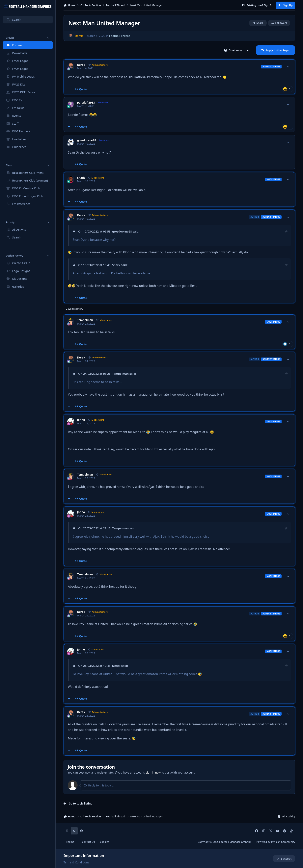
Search (14, 20)
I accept (284, 859)
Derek (81, 65)
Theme (72, 842)
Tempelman (85, 320)
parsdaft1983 (86, 103)
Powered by (276, 842)
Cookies (105, 842)
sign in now (153, 772)
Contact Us (88, 842)
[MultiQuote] (69, 89)
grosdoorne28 (86, 140)
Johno (81, 420)
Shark (81, 178)
